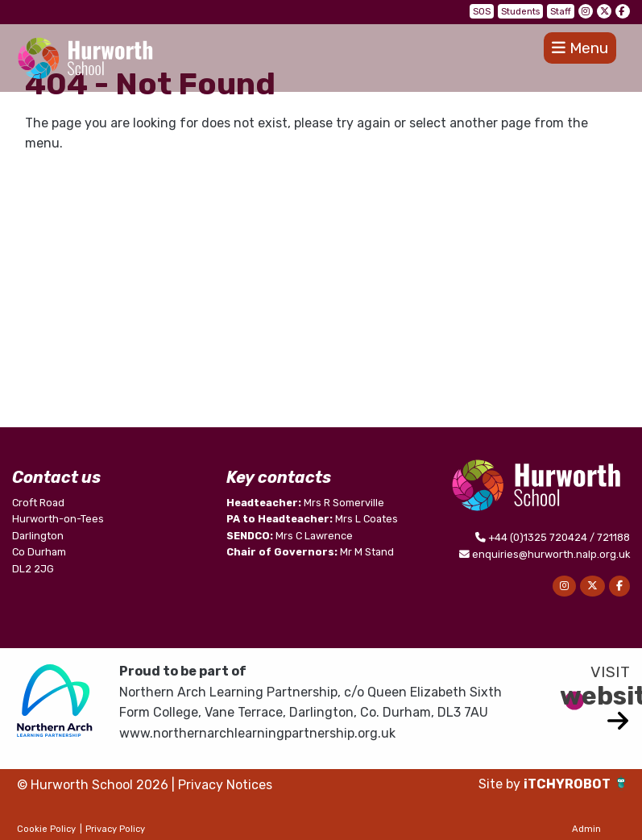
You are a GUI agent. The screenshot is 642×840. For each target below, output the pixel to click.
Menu (580, 48)
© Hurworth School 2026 (93, 785)
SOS (482, 12)
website (595, 696)
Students (520, 12)
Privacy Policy (115, 829)
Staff (561, 12)
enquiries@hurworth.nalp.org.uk (551, 554)
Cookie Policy (46, 829)
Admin (586, 829)
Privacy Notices (225, 785)
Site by (501, 784)
